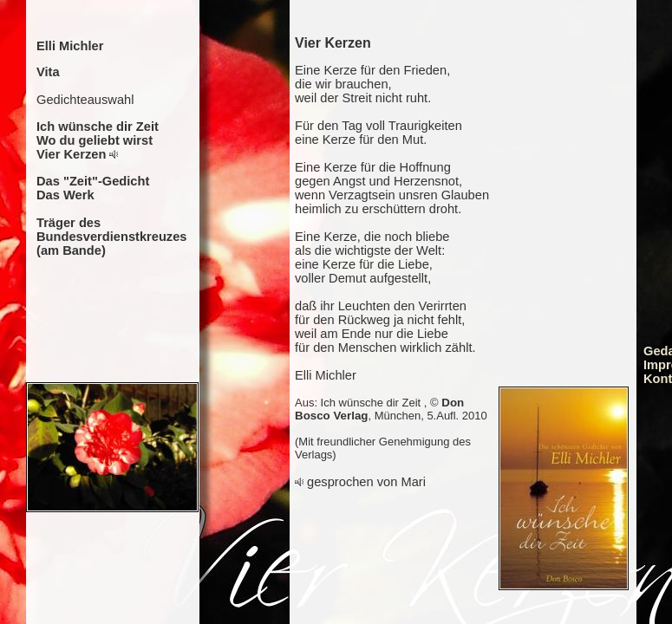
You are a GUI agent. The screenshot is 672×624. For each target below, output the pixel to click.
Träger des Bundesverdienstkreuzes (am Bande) (112, 237)
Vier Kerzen (71, 154)
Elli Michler (70, 46)
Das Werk (65, 195)
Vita (48, 72)
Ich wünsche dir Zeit (98, 127)
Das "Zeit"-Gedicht (93, 181)
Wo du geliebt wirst (95, 140)
